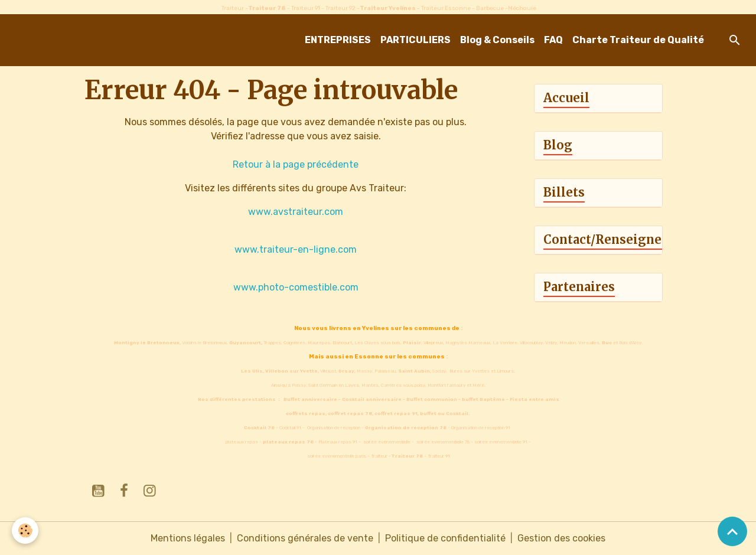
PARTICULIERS (416, 40)
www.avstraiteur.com (296, 212)
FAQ (553, 40)
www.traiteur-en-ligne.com (296, 249)
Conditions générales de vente (305, 538)
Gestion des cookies (561, 538)
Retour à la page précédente (296, 164)
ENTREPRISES (338, 40)
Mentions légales (188, 538)
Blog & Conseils (497, 40)
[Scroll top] (732, 531)
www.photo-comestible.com (296, 287)
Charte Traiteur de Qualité (638, 40)
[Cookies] (25, 530)
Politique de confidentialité (445, 538)
